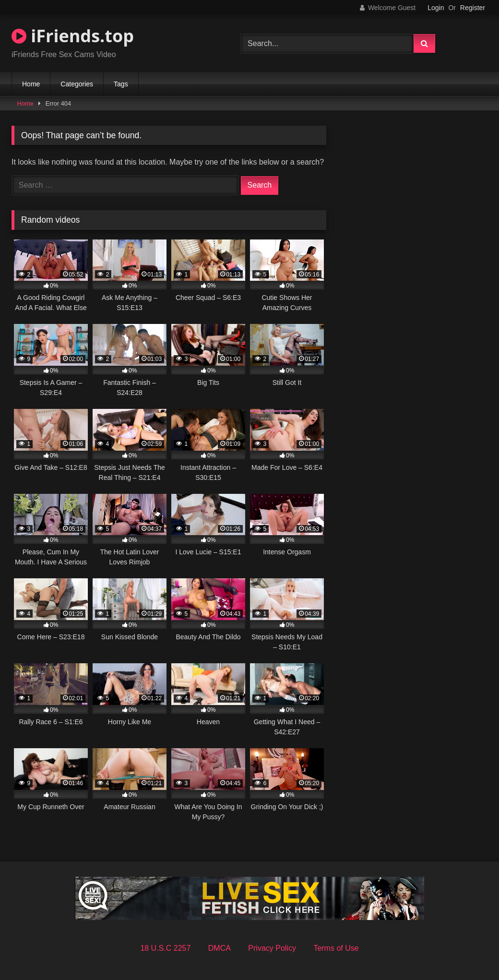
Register (473, 8)
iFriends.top (73, 36)
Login (436, 8)
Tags (121, 84)
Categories (77, 84)
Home (31, 84)
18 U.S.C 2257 (165, 948)
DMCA (220, 948)
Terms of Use (336, 948)
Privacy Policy (272, 948)
